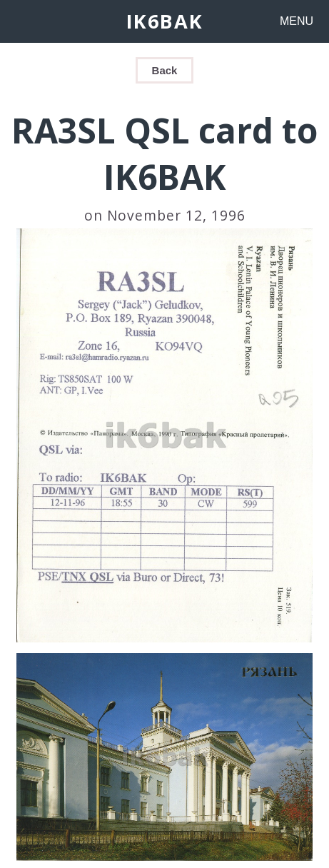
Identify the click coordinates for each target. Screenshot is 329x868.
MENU (297, 21)
